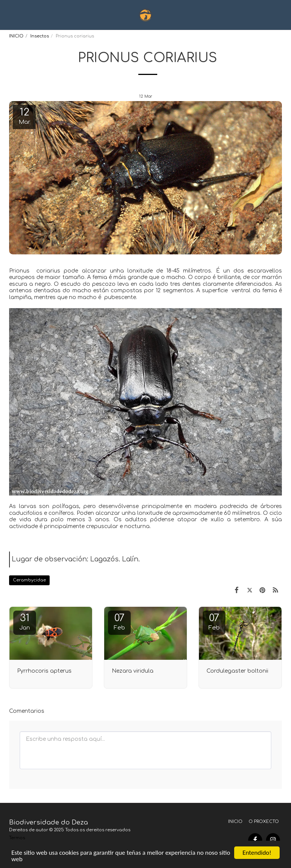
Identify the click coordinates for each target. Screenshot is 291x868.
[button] (8, 15)
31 (25, 622)
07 (119, 622)
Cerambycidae (29, 580)
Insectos (40, 36)
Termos (17, 838)
